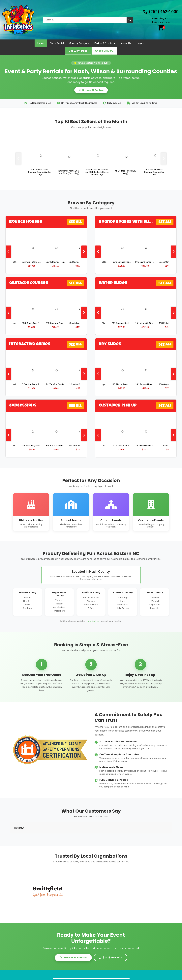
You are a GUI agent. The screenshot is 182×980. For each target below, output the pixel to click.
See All (75, 222)
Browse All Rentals (91, 90)
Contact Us (120, 969)
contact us (94, 621)
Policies (104, 969)
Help (141, 43)
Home (41, 43)
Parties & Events (105, 43)
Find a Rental (57, 43)
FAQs (91, 969)
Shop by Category (79, 43)
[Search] (130, 20)
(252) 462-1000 (111, 943)
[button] (78, 51)
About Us (126, 43)
